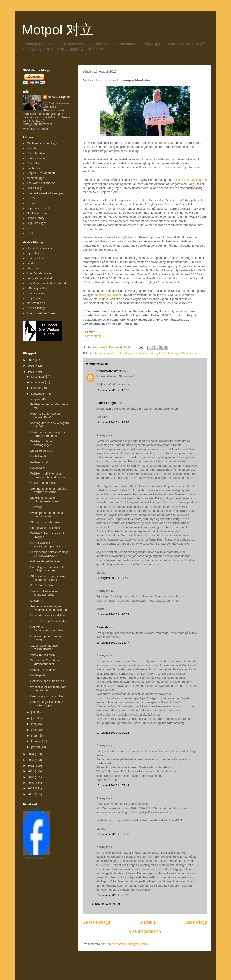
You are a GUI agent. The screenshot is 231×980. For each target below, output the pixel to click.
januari (36, 747)
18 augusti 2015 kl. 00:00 (113, 834)
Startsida (148, 922)
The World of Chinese (41, 183)
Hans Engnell (30, 810)
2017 (31, 360)
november (38, 382)
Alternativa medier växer (46, 522)
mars (35, 736)
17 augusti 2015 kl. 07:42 (113, 785)
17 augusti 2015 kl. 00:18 (113, 733)
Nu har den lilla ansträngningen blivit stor (48, 544)
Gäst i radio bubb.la (43, 483)
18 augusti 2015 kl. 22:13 (113, 895)
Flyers (31, 203)
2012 (31, 766)
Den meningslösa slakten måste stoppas (47, 704)
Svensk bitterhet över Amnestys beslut (44, 593)
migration (124, 353)
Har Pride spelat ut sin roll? (48, 681)
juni (34, 718)
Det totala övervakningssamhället (47, 629)
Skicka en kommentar (106, 904)
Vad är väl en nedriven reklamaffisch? (45, 647)
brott (98, 353)
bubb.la (31, 148)
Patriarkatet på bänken (45, 561)
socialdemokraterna (144, 353)
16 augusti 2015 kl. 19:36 (113, 422)
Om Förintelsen (37, 213)
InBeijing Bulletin (37, 288)
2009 (31, 783)
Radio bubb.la (36, 153)
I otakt (31, 263)
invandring (109, 353)
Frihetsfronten (36, 158)
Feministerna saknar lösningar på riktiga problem (50, 554)
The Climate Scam (39, 273)
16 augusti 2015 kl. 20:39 (113, 614)
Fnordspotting (92, 336)
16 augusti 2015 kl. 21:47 (113, 643)
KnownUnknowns (109, 371)
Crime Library (35, 218)
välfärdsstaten (188, 353)
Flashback (33, 168)
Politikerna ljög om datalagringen (42, 443)
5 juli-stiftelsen (36, 253)
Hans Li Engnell (108, 403)
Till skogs (36, 507)
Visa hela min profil (35, 129)
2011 (31, 771)
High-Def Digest (37, 223)
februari (37, 741)
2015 (31, 372)
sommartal (161, 143)
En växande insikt (42, 451)
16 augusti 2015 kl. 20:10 (113, 578)
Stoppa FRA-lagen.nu (41, 173)
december (38, 377)
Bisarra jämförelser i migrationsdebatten (44, 499)
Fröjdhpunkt (34, 298)
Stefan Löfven (168, 353)
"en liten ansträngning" (187, 180)
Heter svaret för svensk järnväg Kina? (45, 415)
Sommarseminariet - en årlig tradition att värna (49, 490)
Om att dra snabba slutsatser (49, 621)
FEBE (30, 233)
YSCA (31, 198)
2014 (31, 754)
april (34, 730)
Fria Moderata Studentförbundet (47, 283)
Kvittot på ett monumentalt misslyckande (47, 515)
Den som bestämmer (44, 670)
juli (33, 712)
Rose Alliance (36, 163)
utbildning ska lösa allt (108, 295)
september (38, 394)
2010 (31, 777)
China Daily (34, 188)
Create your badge (33, 858)
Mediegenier (38, 675)
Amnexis (102, 627)
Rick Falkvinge (36, 308)
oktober (36, 388)
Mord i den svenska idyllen (47, 615)
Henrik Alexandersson (41, 248)
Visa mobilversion (145, 931)
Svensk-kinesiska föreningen (45, 193)
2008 (31, 788)
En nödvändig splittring (45, 528)
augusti (36, 399)
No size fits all (36, 303)
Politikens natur (40, 462)
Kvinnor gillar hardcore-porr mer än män (48, 689)
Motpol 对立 (58, 30)
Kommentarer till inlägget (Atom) (127, 944)
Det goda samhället (39, 278)
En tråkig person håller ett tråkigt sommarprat (47, 569)
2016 (31, 366)
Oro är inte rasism (42, 585)
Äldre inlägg (196, 922)
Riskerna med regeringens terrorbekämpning (47, 434)
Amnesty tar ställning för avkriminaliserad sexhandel (50, 608)
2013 (31, 760)
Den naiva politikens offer (47, 696)
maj (34, 724)
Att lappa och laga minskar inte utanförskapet (47, 578)
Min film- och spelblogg (42, 143)
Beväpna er (38, 468)
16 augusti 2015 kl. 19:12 (113, 390)
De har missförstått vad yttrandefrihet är (45, 662)
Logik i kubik (38, 456)
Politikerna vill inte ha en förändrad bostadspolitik (47, 475)
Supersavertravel (38, 208)
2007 (31, 794)
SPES (31, 228)
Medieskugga (35, 178)
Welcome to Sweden (44, 655)
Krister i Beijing (36, 293)
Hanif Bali (33, 268)
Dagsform (37, 601)
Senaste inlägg (96, 922)
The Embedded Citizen (42, 313)
